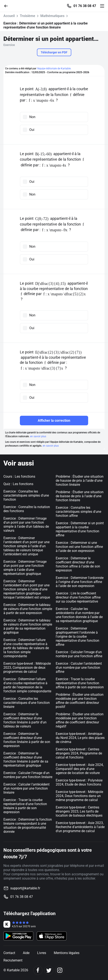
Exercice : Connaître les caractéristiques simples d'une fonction (26, 495)
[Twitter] (49, 970)
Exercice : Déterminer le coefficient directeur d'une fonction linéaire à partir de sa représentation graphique (26, 759)
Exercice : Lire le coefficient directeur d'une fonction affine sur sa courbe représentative (78, 597)
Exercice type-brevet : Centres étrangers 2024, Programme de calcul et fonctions (79, 753)
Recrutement (13, 960)
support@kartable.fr (25, 888)
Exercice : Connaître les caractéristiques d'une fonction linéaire (27, 703)
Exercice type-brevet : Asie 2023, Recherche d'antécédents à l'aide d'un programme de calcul (80, 827)
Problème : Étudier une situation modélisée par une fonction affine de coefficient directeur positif (80, 701)
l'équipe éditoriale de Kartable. (54, 69)
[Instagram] (60, 970)
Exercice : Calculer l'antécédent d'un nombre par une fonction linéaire (26, 788)
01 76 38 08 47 (85, 6)
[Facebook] (38, 970)
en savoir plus (38, 436)
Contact (9, 953)
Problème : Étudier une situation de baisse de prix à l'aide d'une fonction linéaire (80, 496)
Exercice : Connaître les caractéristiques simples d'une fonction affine (78, 512)
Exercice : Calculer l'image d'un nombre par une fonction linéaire (28, 775)
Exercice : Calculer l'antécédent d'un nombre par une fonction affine (79, 668)
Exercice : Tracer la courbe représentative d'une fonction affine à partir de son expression (80, 683)
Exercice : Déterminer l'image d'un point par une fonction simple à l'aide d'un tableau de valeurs (26, 524)
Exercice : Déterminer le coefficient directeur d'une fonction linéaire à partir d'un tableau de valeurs (25, 720)
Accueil (9, 16)
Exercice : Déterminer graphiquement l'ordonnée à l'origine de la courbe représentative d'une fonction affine (77, 636)
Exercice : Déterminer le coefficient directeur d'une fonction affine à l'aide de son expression (78, 564)
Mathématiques (52, 16)
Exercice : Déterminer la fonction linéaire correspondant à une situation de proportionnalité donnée (28, 826)
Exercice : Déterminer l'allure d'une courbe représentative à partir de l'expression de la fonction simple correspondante (27, 685)
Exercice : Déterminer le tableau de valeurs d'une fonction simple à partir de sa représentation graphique (28, 626)
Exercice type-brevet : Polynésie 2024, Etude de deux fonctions (79, 782)
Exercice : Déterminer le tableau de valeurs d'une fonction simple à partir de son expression (28, 609)
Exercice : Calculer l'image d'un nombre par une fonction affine (79, 654)
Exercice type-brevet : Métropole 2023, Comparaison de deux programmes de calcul (27, 668)
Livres (42, 953)
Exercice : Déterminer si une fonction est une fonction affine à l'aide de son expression (79, 547)
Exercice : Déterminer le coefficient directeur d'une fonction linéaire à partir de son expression (27, 740)
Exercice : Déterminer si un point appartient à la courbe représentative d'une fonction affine (80, 529)
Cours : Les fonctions (19, 476)
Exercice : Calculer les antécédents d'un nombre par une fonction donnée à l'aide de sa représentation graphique (79, 615)
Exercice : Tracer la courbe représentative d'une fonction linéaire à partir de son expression (25, 806)
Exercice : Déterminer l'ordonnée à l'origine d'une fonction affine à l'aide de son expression (80, 582)
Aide (26, 953)
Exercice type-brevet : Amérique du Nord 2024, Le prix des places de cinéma (80, 738)
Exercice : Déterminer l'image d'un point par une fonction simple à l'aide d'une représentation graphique (25, 568)
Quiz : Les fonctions (18, 484)
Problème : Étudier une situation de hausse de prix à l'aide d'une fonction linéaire (80, 481)
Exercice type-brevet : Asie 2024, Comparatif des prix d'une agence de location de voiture (80, 769)
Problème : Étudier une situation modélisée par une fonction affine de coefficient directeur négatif (80, 720)
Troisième (28, 16)
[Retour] (8, 6)
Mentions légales (67, 953)
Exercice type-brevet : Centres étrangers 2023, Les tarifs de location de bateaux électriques (79, 811)
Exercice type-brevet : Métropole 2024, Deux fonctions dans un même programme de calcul (79, 796)
